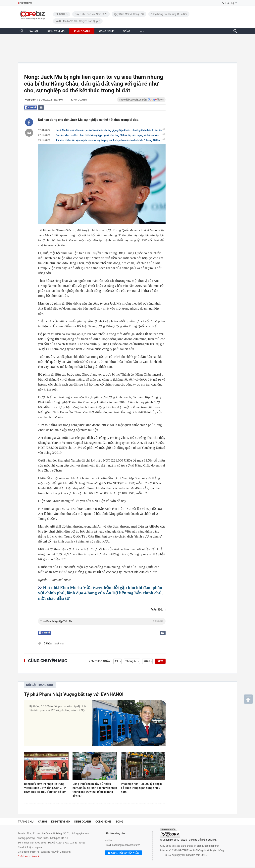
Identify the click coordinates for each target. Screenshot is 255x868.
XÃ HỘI (34, 31)
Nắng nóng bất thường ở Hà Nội (169, 14)
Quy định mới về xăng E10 (129, 14)
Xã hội (42, 822)
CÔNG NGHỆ (106, 31)
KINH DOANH (82, 31)
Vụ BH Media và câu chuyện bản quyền (78, 21)
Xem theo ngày (100, 661)
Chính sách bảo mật (29, 856)
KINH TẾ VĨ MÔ (56, 31)
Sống (120, 822)
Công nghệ (103, 822)
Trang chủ (26, 822)
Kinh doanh (79, 100)
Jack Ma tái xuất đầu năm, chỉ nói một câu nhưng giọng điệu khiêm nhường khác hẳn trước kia (109, 130)
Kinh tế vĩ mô (61, 822)
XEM (160, 661)
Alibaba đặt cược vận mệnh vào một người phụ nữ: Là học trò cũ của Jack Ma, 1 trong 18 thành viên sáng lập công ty (121, 140)
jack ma (59, 644)
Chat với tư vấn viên (123, 853)
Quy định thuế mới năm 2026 (91, 14)
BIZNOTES (62, 14)
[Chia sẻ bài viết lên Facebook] (29, 122)
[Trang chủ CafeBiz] (21, 31)
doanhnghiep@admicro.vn (126, 845)
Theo (102, 621)
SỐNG (127, 31)
